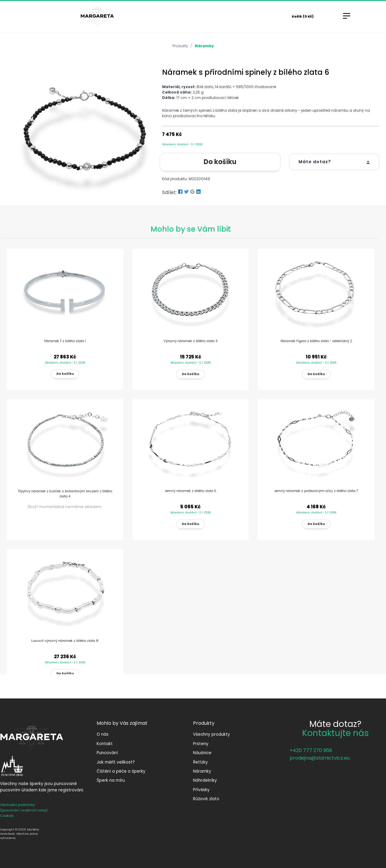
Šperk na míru (111, 780)
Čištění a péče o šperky (121, 771)
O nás (103, 734)
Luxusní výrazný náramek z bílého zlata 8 (65, 641)
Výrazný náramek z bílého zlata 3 (191, 341)
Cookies (7, 816)
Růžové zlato (206, 799)
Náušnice (202, 753)
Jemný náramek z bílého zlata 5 (191, 491)
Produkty (180, 46)
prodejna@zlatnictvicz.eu (320, 758)
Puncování (107, 753)
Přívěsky (201, 790)
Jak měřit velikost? (116, 762)
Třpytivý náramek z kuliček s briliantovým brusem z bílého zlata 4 (65, 494)
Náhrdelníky (205, 780)
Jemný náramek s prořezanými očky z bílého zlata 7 (316, 491)
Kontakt (105, 744)
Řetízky (200, 762)
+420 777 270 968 (311, 750)
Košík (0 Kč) (303, 16)
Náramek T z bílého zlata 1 (65, 341)
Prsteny (201, 744)
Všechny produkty (211, 734)
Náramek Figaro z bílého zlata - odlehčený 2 (316, 341)
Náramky (204, 46)
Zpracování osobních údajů (24, 810)
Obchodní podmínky (17, 805)
